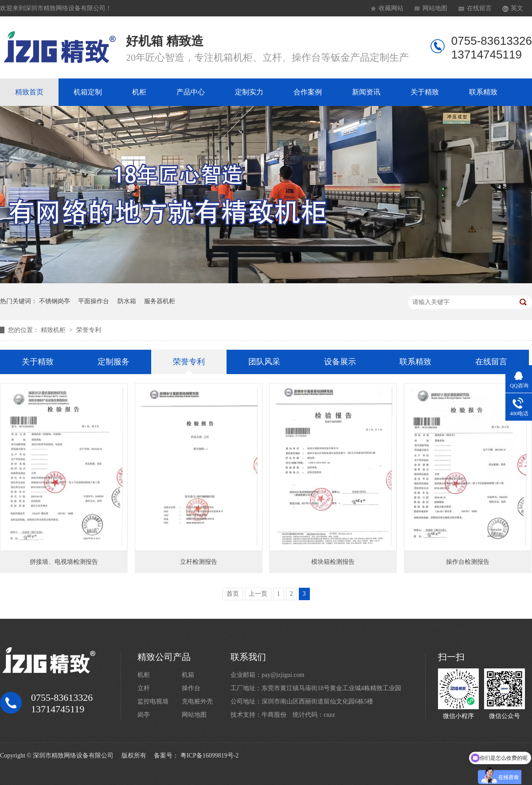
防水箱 (127, 301)
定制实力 (249, 92)
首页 (233, 594)
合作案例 (308, 92)
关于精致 (425, 92)
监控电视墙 (153, 701)
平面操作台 (94, 301)
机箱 (188, 675)
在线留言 (479, 8)
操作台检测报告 (468, 562)
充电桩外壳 (197, 701)
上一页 (258, 594)
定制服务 (113, 362)
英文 (517, 8)
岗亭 (144, 715)
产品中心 (191, 92)
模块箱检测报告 (333, 562)
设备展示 (340, 362)
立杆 (144, 688)
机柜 (139, 92)
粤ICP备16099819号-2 (209, 756)
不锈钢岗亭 (55, 301)
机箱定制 (88, 92)
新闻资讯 (366, 92)
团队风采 (264, 362)
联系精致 (483, 92)
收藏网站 (391, 8)
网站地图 (435, 8)
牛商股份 (274, 715)
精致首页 (29, 92)
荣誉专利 (89, 330)
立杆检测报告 (199, 562)
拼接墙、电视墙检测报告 (64, 562)
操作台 (191, 688)
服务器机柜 (160, 301)
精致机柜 (54, 330)
